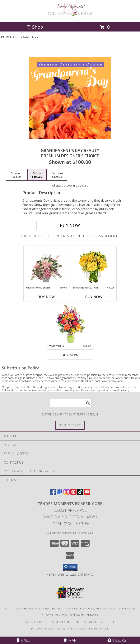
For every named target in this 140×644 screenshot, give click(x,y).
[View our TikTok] (80, 494)
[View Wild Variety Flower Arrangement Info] (70, 324)
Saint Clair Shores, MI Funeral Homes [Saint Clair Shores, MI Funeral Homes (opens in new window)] (34, 608)
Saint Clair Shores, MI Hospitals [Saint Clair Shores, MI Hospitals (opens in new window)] (90, 608)
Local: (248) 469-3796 (70, 524)
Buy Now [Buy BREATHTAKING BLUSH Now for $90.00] (46, 297)
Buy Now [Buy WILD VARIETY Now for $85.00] (70, 355)
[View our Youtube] (87, 494)
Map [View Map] (70, 640)
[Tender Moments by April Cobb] (70, 17)
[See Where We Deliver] (70, 425)
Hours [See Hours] (117, 640)
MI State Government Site (95, 622)
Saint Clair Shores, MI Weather (49, 622)
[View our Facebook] (53, 494)
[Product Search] (71, 403)
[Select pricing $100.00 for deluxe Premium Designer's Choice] (37, 175)
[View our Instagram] (67, 494)
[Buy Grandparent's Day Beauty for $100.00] (70, 225)
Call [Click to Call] (23, 640)
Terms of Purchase (71, 629)
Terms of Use (99, 629)
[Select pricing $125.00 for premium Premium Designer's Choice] (57, 175)
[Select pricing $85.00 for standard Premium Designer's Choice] (17, 175)
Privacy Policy (42, 629)
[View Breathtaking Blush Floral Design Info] (46, 266)
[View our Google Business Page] (60, 494)
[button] (70, 567)
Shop (35, 27)
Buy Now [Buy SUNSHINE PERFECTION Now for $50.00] (94, 297)
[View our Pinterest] (73, 494)
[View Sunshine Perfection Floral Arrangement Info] (94, 266)
